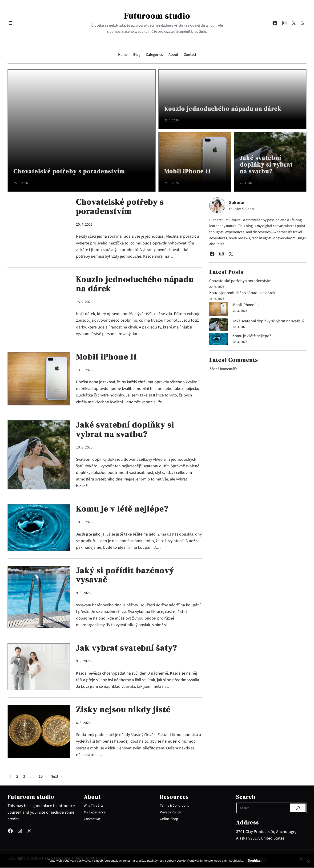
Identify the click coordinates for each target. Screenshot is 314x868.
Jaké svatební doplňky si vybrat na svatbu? (267, 164)
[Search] (298, 809)
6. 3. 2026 (83, 724)
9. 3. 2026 (83, 594)
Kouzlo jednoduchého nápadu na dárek (225, 109)
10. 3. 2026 (84, 448)
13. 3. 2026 (84, 370)
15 (41, 777)
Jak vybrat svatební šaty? (128, 649)
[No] (308, 861)
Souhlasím (256, 860)
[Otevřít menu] (10, 23)
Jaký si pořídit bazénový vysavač (126, 576)
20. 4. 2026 (84, 225)
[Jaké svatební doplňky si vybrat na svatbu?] (219, 325)
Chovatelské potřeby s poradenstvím (70, 172)
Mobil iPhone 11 (188, 172)
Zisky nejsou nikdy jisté (124, 710)
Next (56, 777)
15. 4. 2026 (84, 302)
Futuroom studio (157, 16)
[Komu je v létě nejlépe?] (219, 344)
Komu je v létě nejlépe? (124, 510)
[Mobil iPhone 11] (219, 310)
